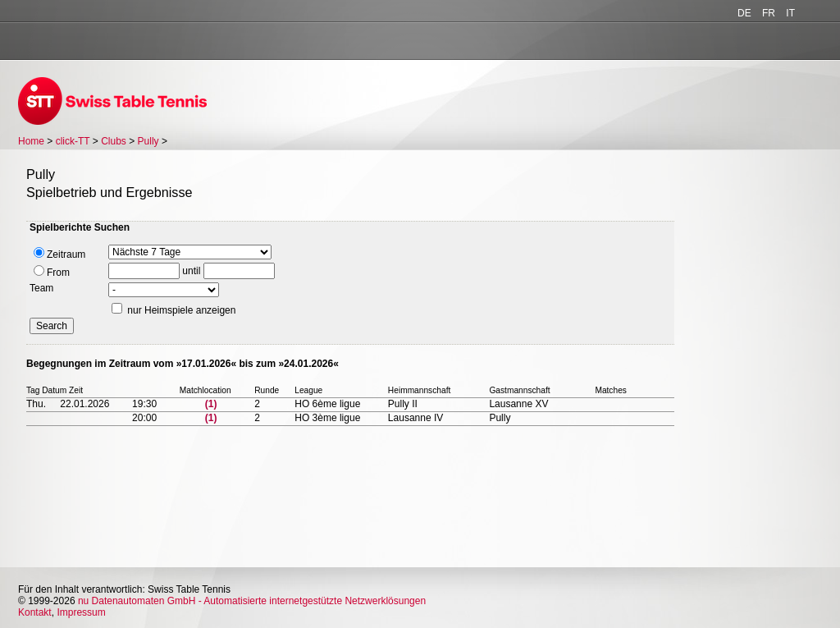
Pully (148, 141)
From (52, 272)
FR (769, 13)
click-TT (73, 141)
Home (31, 141)
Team (41, 288)
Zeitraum (59, 254)
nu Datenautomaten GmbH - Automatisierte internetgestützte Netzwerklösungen (252, 601)
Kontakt (35, 612)
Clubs (114, 141)
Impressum (81, 612)
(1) (211, 404)
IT (790, 13)
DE (744, 13)
